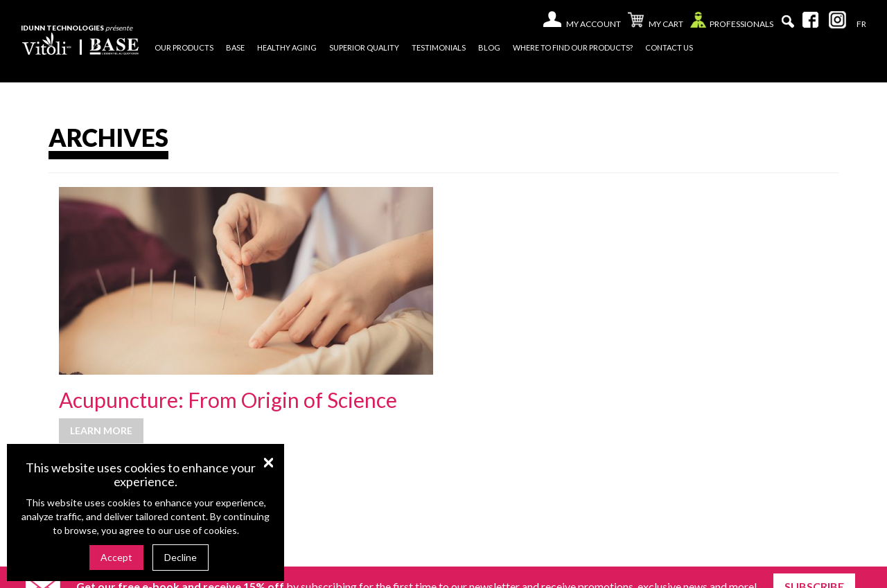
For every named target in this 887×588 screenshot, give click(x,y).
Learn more (101, 430)
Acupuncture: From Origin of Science (228, 400)
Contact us (669, 47)
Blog (489, 47)
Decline (181, 557)
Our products (184, 47)
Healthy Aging (287, 47)
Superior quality (364, 47)
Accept (116, 557)
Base (235, 47)
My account (594, 24)
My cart (656, 21)
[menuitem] (861, 24)
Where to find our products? (573, 47)
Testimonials (439, 47)
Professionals (732, 23)
